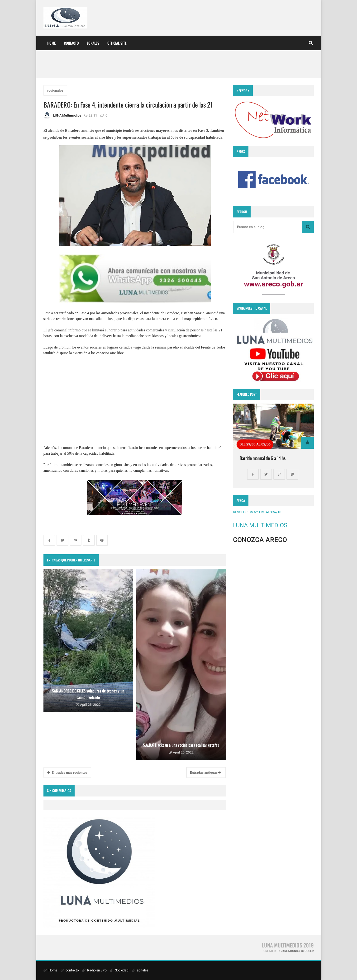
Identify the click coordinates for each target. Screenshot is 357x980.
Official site (117, 43)
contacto (70, 970)
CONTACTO (71, 43)
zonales (140, 970)
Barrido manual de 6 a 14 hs (263, 458)
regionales (55, 90)
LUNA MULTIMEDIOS (260, 525)
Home (52, 43)
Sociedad (119, 970)
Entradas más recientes (67, 773)
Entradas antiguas (206, 773)
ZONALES (93, 43)
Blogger (307, 951)
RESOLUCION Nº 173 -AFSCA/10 (257, 512)
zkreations (289, 951)
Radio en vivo (94, 970)
